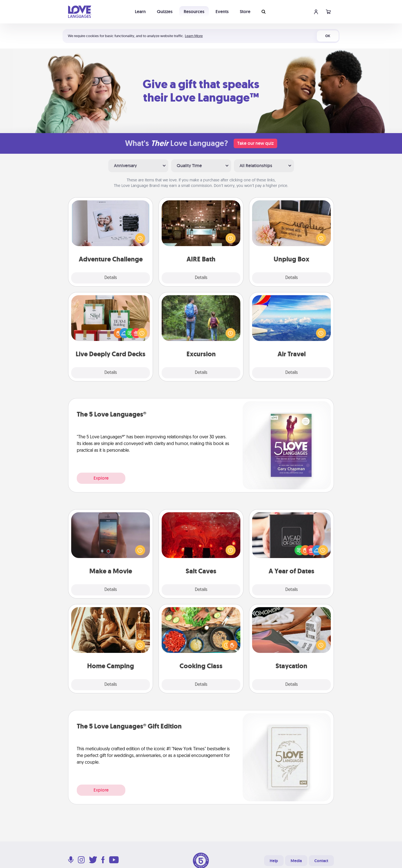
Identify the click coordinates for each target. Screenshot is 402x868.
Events (222, 12)
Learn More (194, 36)
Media (296, 861)
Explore (101, 478)
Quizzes (165, 12)
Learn (140, 12)
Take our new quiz (255, 143)
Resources (194, 12)
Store (245, 12)
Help (274, 861)
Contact (321, 861)
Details (111, 278)
